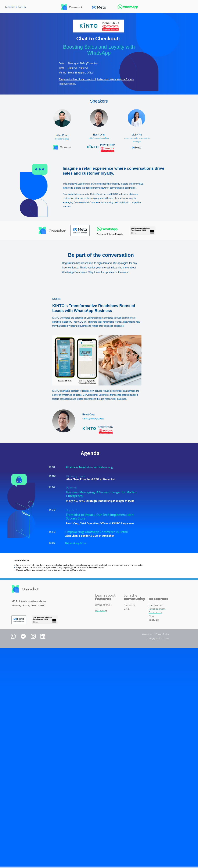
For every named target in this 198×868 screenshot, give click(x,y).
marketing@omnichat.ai (74, 570)
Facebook (129, 605)
